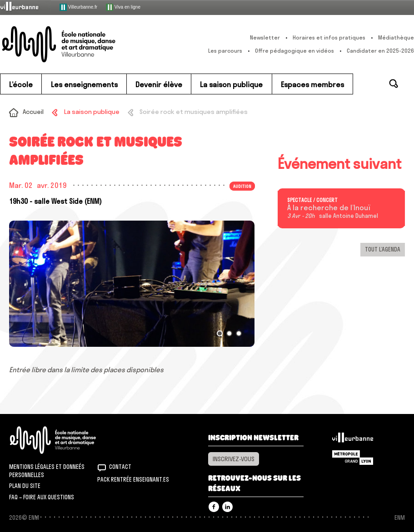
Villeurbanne (353, 440)
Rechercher (394, 84)
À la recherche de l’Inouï (329, 208)
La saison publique (92, 112)
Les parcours (225, 51)
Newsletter (265, 37)
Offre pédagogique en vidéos (294, 51)
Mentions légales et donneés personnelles (47, 471)
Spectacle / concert (312, 200)
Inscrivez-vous (234, 459)
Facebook (214, 507)
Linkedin (227, 507)
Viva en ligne (123, 7)
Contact (120, 467)
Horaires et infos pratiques (329, 37)
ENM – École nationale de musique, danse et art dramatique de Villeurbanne (75, 44)
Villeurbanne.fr (78, 7)
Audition (242, 186)
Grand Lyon (353, 458)
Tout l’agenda (383, 249)
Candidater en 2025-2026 (380, 51)
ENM (65, 440)
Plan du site (25, 486)
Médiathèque (396, 37)
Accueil (33, 112)
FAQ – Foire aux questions (42, 497)
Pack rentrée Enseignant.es (133, 479)
